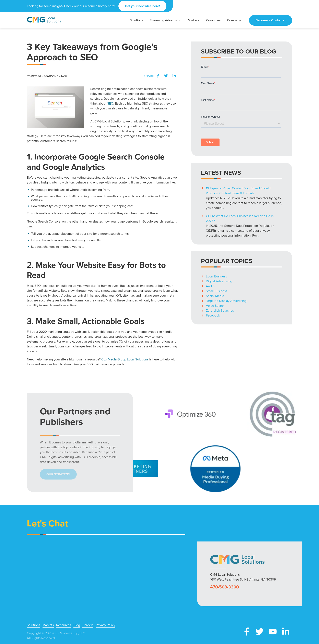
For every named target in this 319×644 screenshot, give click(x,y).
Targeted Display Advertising (226, 301)
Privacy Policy (106, 625)
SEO (110, 103)
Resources (64, 625)
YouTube (273, 632)
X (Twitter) (260, 632)
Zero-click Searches (220, 311)
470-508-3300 (225, 587)
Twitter (166, 76)
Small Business (216, 291)
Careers (88, 625)
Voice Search (215, 306)
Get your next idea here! (142, 6)
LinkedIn (174, 76)
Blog (77, 625)
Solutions (33, 625)
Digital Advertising (219, 281)
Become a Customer (271, 20)
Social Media (215, 296)
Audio (210, 286)
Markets (48, 625)
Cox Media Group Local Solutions (125, 359)
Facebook (158, 76)
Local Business (216, 276)
